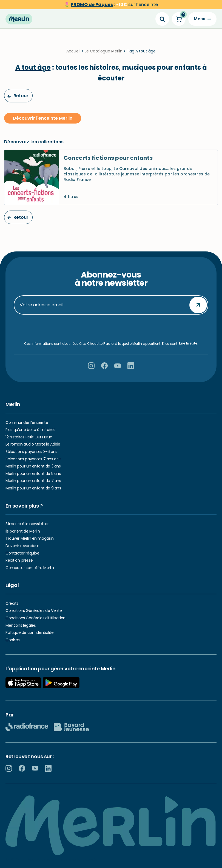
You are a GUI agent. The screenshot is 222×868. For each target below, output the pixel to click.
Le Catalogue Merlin (104, 52)
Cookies (13, 640)
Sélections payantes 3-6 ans (31, 452)
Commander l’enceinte (27, 422)
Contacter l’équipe (22, 553)
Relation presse (19, 560)
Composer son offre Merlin (30, 568)
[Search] (162, 19)
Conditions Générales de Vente (34, 611)
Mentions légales (21, 625)
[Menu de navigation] (202, 19)
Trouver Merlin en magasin (30, 539)
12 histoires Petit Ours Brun (29, 437)
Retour (18, 97)
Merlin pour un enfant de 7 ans (33, 481)
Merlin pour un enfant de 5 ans (33, 474)
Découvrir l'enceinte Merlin (43, 119)
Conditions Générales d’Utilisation (35, 618)
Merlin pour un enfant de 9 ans (33, 488)
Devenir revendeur (22, 546)
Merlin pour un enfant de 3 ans (33, 466)
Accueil (73, 52)
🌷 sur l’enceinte (111, 5)
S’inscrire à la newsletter (27, 524)
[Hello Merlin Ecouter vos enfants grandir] (19, 19)
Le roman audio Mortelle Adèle (33, 444)
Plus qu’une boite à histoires (30, 430)
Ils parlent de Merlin (23, 531)
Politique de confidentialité (29, 632)
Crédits (12, 603)
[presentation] (111, 328)
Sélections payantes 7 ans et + (33, 459)
